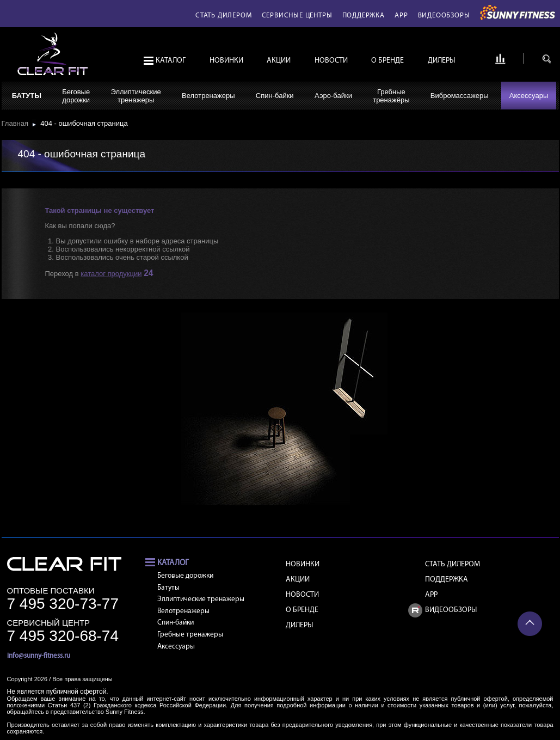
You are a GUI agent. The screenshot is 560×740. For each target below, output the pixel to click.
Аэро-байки (333, 96)
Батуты (27, 96)
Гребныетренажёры (391, 96)
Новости (331, 61)
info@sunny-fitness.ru (39, 656)
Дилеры (441, 61)
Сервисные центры (297, 16)
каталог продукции (111, 274)
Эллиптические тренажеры (201, 599)
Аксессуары (529, 96)
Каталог (171, 61)
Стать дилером (223, 16)
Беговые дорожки (185, 576)
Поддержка (364, 16)
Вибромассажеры (460, 96)
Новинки (226, 61)
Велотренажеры (208, 96)
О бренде (387, 61)
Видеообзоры (444, 16)
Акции (279, 61)
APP (401, 16)
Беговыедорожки (76, 96)
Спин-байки (275, 96)
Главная (17, 123)
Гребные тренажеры (190, 635)
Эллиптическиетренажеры (136, 96)
